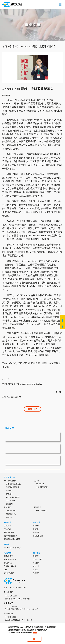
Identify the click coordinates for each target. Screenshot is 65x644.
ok (34, 639)
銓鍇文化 (36, 566)
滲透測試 (7, 529)
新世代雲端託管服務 (13, 484)
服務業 (7, 569)
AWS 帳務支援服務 (13, 497)
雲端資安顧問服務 (13, 487)
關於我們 (36, 556)
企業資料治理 (11, 510)
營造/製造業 (8, 556)
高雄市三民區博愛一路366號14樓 (19, 620)
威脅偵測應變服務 (11, 536)
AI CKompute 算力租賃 (13, 548)
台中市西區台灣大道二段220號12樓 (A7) (22, 609)
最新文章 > (15, 46)
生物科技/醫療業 (10, 566)
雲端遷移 (9, 494)
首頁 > (6, 46)
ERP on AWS (11, 501)
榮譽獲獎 (36, 563)
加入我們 (36, 569)
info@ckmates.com (18, 587)
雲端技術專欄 (38, 536)
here (35, 633)
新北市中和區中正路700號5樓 (17, 598)
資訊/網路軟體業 (10, 559)
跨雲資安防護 (9, 532)
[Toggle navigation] (60, 5)
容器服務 (9, 504)
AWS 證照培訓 (41, 510)
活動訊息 (36, 529)
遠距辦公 (9, 517)
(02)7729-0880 (11, 596)
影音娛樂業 (8, 563)
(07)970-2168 (11, 617)
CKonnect (40, 484)
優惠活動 (36, 532)
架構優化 (9, 490)
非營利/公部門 (9, 573)
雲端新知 (36, 526)
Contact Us (62, 322)
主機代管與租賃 (42, 487)
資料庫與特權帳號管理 (12, 539)
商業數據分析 (11, 514)
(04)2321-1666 (11, 606)
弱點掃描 (7, 526)
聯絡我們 (32, 409)
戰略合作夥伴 (38, 559)
